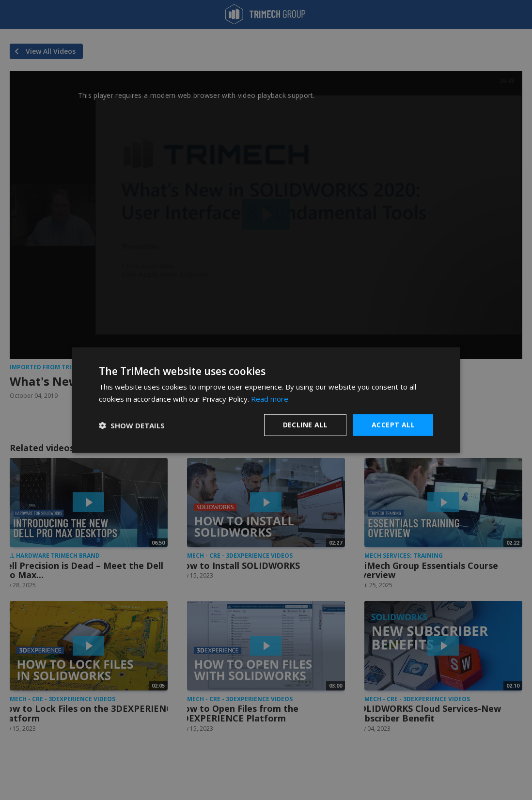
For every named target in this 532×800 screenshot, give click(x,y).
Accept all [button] (393, 425)
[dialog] (266, 400)
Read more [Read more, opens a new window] (270, 398)
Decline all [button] (305, 425)
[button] (132, 425)
